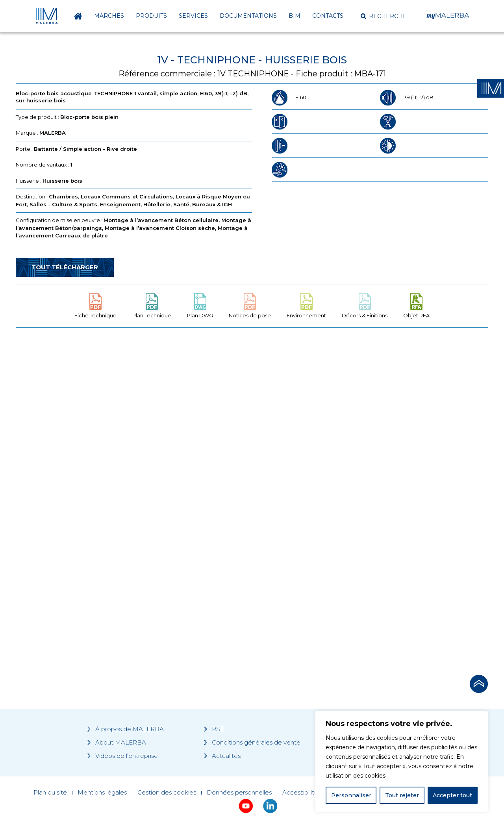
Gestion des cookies (167, 793)
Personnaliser (351, 795)
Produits (151, 16)
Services (193, 16)
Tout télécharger (65, 267)
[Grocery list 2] (363, 483)
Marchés (109, 16)
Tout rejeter (402, 795)
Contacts (328, 16)
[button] (384, 16)
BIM (295, 16)
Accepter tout (452, 795)
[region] (402, 761)
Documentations (248, 16)
